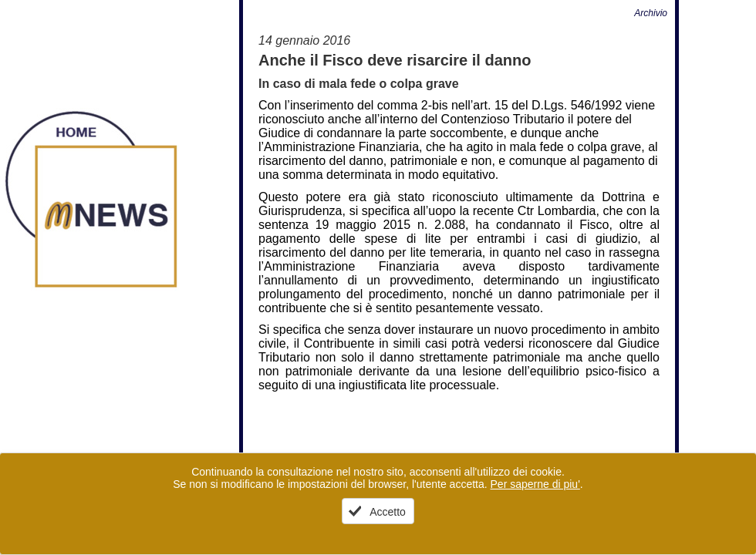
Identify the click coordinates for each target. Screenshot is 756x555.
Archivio (651, 13)
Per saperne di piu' (535, 484)
